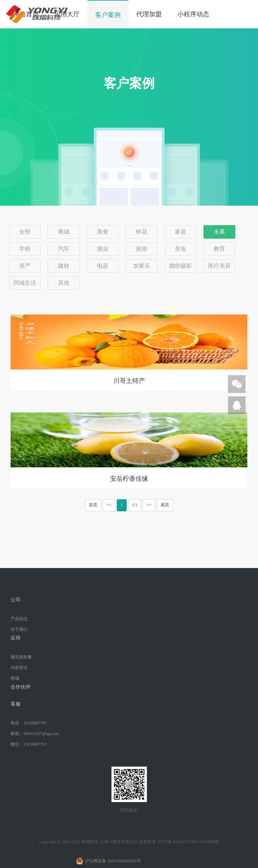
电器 (103, 266)
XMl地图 (210, 842)
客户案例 (108, 15)
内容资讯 (19, 668)
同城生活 (25, 283)
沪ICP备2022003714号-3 (179, 842)
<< (109, 505)
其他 (64, 283)
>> (149, 505)
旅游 (142, 249)
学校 (25, 249)
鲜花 (142, 232)
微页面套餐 (21, 657)
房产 (25, 266)
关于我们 (19, 629)
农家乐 (142, 266)
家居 (180, 232)
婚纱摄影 (180, 266)
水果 (219, 232)
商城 (64, 232)
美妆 (180, 249)
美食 (103, 232)
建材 (64, 266)
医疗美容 (219, 266)
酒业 (103, 249)
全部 (25, 232)
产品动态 (19, 619)
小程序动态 (193, 14)
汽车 (64, 249)
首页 (93, 505)
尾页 (165, 505)
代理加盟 (149, 14)
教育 (219, 249)
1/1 (135, 505)
